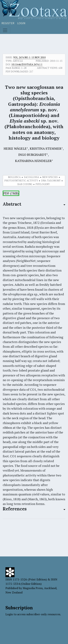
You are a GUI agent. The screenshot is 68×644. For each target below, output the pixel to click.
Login (21, 23)
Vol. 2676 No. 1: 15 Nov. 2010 (29, 57)
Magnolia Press (33, 588)
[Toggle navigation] (5, 30)
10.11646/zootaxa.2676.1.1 (27, 64)
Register (8, 23)
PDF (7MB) (11, 193)
